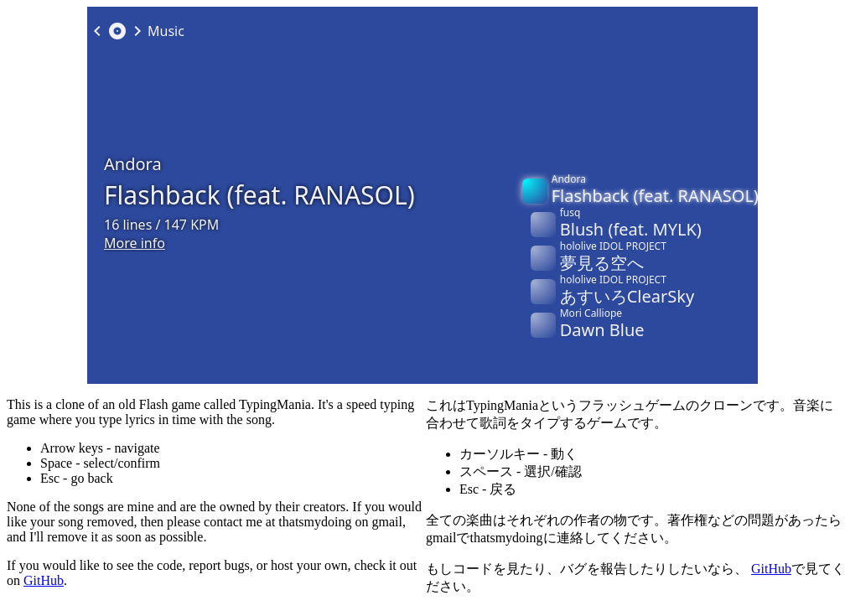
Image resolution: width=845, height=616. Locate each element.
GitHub (44, 580)
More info (135, 248)
